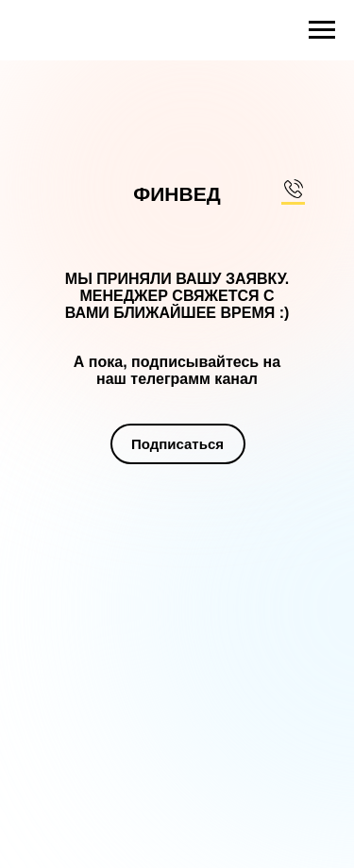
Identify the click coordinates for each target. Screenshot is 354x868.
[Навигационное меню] (322, 30)
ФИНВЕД (177, 194)
